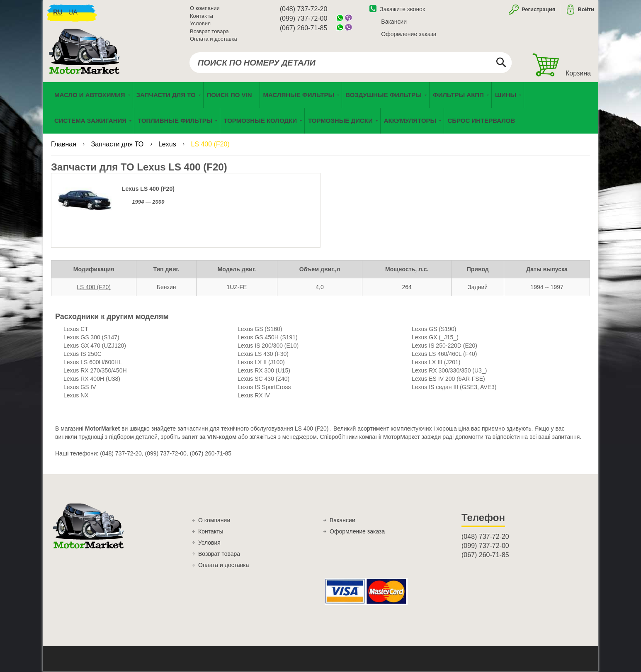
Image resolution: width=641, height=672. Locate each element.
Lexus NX (76, 396)
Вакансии (394, 22)
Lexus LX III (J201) (436, 363)
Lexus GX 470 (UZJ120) (95, 346)
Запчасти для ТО (118, 145)
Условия (200, 24)
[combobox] (351, 63)
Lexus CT (76, 330)
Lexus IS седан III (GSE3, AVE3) (454, 388)
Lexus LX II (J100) (261, 363)
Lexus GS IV (80, 388)
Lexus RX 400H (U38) (92, 380)
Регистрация (538, 10)
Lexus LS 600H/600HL (93, 363)
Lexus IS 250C (83, 355)
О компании (205, 9)
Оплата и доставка (214, 39)
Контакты (202, 16)
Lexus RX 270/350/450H (95, 371)
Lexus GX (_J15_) (435, 338)
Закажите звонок (397, 10)
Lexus (168, 145)
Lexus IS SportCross (264, 388)
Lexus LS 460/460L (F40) (444, 355)
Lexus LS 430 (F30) (263, 355)
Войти (586, 10)
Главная (64, 145)
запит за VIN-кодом (209, 438)
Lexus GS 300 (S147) (91, 338)
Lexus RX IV (254, 396)
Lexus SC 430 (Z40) (263, 380)
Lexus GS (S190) (434, 330)
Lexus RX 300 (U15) (264, 371)
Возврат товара (209, 32)
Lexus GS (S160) (260, 330)
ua (73, 13)
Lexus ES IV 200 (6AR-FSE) (448, 380)
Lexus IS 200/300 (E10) (268, 346)
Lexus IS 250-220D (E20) (444, 346)
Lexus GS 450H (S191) (268, 338)
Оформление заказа (409, 34)
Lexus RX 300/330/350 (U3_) (449, 371)
